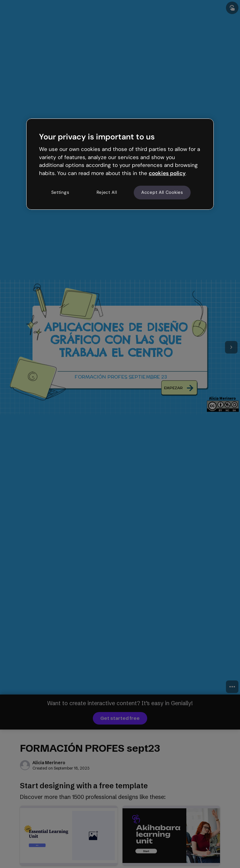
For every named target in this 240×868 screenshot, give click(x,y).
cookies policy (167, 173)
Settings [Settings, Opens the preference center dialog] (60, 192)
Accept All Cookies (162, 192)
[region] (120, 164)
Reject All (107, 192)
